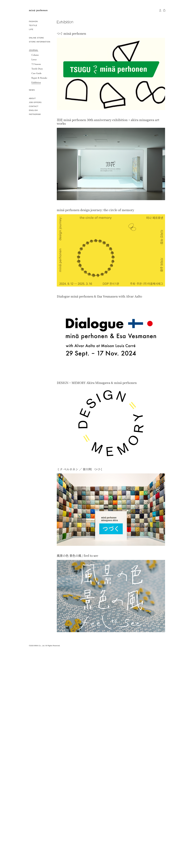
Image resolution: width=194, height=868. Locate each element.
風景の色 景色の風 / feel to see (77, 556)
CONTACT (34, 106)
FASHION (33, 21)
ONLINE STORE (36, 38)
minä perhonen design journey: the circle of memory (95, 210)
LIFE (31, 29)
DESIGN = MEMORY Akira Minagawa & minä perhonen (97, 383)
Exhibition (36, 83)
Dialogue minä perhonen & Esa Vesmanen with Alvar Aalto (99, 296)
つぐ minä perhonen (71, 33)
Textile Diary (37, 69)
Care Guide (36, 73)
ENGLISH (33, 110)
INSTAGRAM (35, 114)
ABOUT (32, 98)
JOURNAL (34, 50)
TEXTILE (33, 25)
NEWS (32, 90)
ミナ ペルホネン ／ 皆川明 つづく (80, 469)
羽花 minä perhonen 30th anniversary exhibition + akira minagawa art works (108, 122)
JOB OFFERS (35, 102)
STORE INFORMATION (40, 42)
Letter (34, 60)
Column (35, 55)
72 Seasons (36, 64)
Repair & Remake (39, 78)
